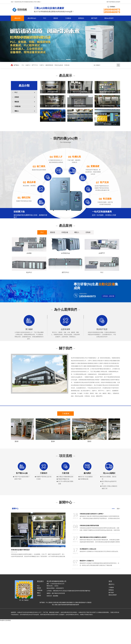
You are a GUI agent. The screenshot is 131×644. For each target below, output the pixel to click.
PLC (45, 18)
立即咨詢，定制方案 (108, 319)
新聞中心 (15, 531)
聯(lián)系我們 (116, 2)
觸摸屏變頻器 (49, 65)
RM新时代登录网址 (5, 643)
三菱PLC (42, 65)
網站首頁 (17, 18)
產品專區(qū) (32, 18)
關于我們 (109, 2)
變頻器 (56, 18)
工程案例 (68, 18)
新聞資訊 (81, 18)
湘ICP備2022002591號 (58, 616)
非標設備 (67, 65)
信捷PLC (28, 65)
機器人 (17, 111)
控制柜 (17, 97)
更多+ (118, 531)
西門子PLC (35, 65)
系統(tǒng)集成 (59, 65)
